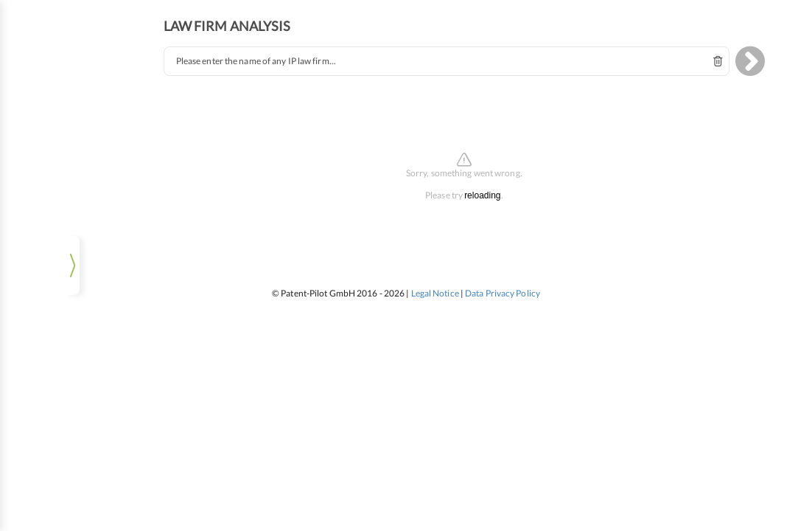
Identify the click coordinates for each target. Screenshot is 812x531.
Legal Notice (435, 285)
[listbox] (70, 472)
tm (71, 69)
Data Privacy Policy (503, 285)
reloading (498, 188)
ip (34, 69)
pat (108, 69)
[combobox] (462, 53)
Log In (71, 505)
